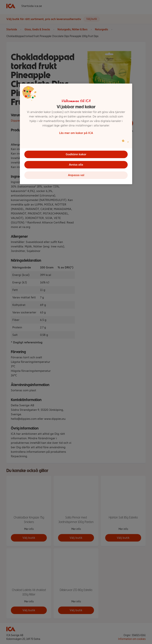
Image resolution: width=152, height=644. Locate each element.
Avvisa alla (76, 165)
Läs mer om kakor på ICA (76, 133)
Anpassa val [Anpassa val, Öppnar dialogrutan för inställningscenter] (76, 175)
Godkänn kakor (76, 154)
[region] (76, 134)
